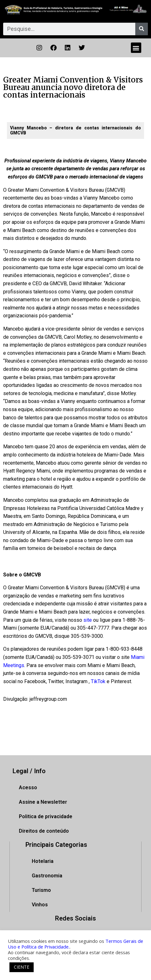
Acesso (28, 787)
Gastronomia (47, 876)
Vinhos (40, 905)
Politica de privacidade (46, 816)
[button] (136, 48)
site (88, 620)
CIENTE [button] (22, 967)
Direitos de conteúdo (44, 831)
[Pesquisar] (142, 29)
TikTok (98, 681)
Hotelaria (43, 861)
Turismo (41, 890)
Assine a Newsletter (43, 802)
